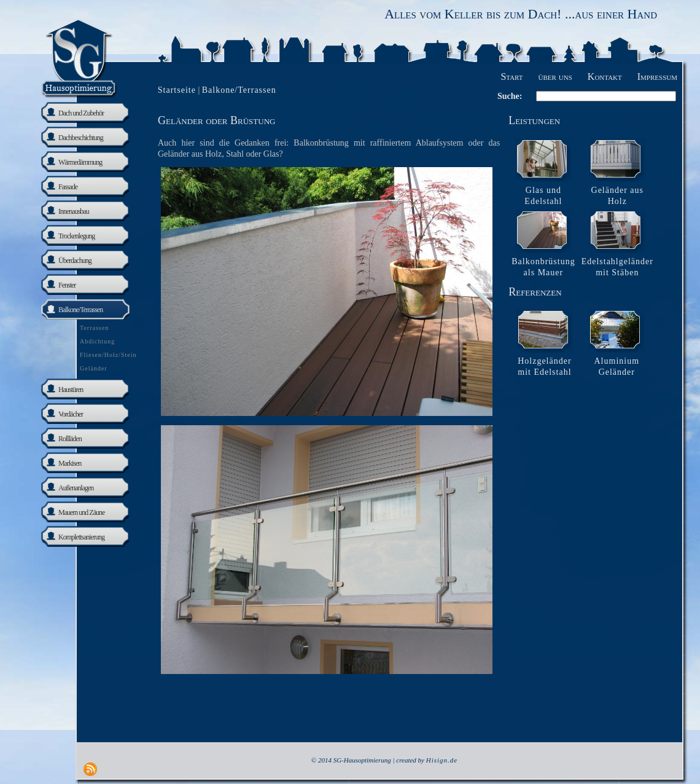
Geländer (94, 368)
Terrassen (94, 328)
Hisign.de (442, 760)
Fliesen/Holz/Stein (108, 355)
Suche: (510, 96)
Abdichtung (97, 341)
